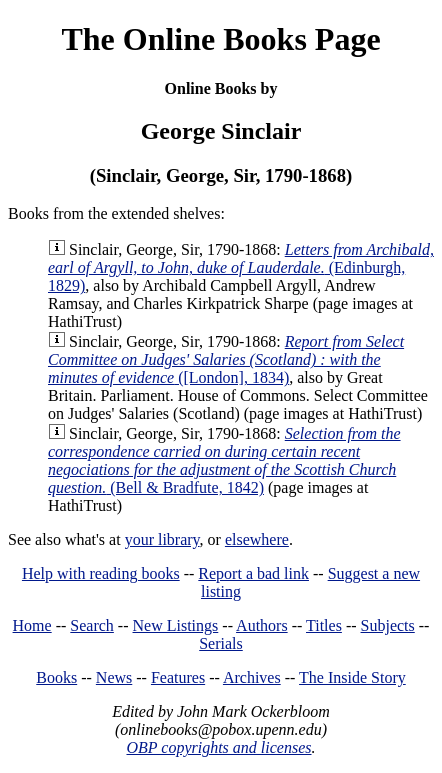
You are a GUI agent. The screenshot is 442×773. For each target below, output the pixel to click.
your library (162, 539)
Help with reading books (101, 573)
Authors (262, 625)
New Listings (176, 625)
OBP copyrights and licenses (218, 747)
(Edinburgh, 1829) (241, 267)
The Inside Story (352, 677)
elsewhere (257, 539)
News (114, 677)
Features (178, 677)
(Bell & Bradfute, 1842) (224, 460)
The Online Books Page (220, 39)
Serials (221, 643)
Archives (252, 677)
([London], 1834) (226, 359)
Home (32, 625)
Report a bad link (253, 573)
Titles (324, 625)
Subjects (388, 625)
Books (56, 677)
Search (92, 625)
